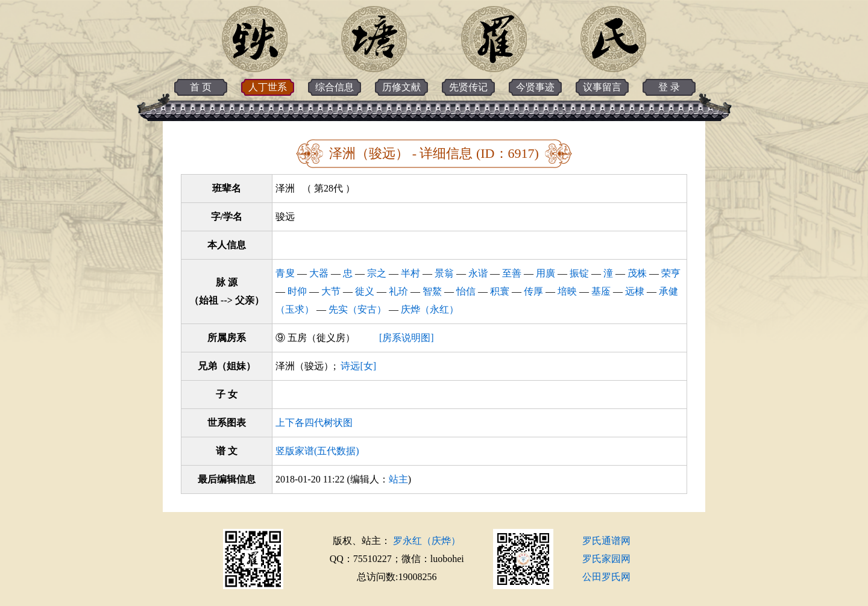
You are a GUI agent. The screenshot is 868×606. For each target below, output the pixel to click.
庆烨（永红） (430, 309)
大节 (331, 291)
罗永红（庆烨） (427, 541)
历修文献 (401, 87)
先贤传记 (468, 87)
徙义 (365, 291)
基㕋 (601, 291)
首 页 (201, 87)
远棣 (635, 291)
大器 (319, 273)
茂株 (637, 273)
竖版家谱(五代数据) (317, 451)
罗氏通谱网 (606, 541)
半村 (410, 273)
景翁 (444, 273)
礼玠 (398, 291)
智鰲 (432, 291)
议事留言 (602, 87)
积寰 (500, 291)
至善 (512, 273)
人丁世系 (268, 87)
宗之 (377, 273)
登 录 (669, 87)
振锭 (579, 273)
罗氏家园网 (606, 559)
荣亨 (671, 273)
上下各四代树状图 (314, 423)
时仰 (297, 291)
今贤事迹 (535, 87)
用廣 (546, 273)
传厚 (533, 291)
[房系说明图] (407, 338)
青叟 (285, 273)
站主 (398, 479)
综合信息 (335, 87)
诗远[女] (358, 366)
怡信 (466, 291)
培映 (567, 291)
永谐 (478, 273)
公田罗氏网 (606, 577)
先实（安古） (357, 309)
